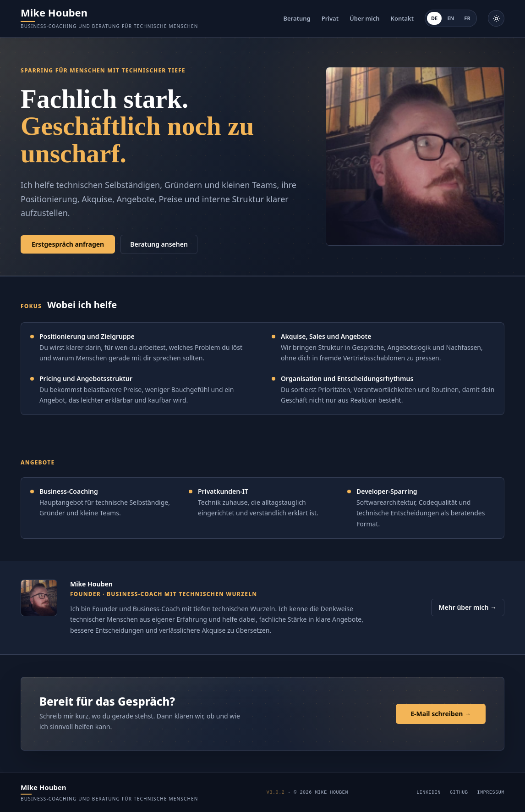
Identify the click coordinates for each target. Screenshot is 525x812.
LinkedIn (429, 793)
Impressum (491, 793)
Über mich (364, 18)
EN (451, 18)
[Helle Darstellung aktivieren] (496, 18)
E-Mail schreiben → (441, 714)
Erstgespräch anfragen (68, 244)
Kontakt (402, 18)
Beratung (297, 18)
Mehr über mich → (468, 607)
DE (434, 18)
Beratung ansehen (159, 244)
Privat (330, 18)
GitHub (459, 793)
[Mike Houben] (109, 19)
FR (467, 18)
